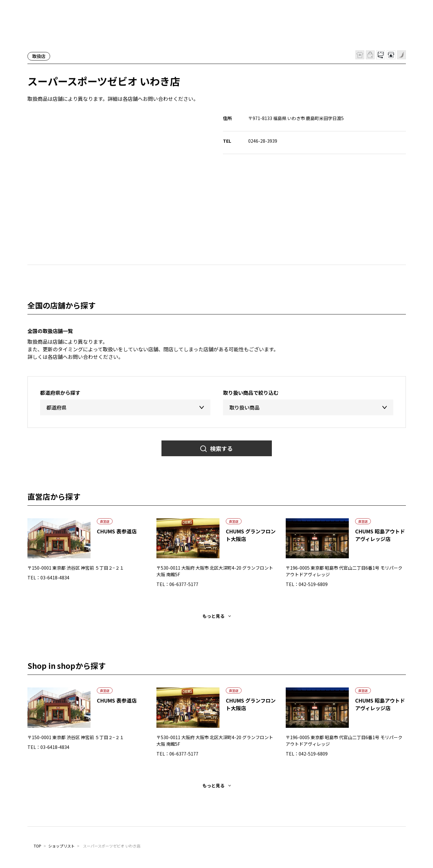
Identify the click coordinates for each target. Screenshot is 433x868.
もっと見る (214, 616)
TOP (38, 846)
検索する (221, 448)
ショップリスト (61, 846)
